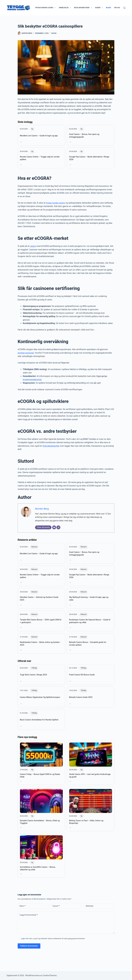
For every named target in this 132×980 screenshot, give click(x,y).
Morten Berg (42, 509)
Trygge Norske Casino (46, 8)
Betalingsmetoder (83, 8)
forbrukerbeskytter (51, 446)
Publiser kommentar (29, 946)
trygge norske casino (55, 203)
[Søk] (124, 8)
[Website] (58, 527)
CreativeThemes (50, 975)
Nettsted (89, 906)
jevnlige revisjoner (26, 353)
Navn (22, 906)
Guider (99, 8)
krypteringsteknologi (32, 380)
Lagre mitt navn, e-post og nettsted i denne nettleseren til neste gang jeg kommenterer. (53, 939)
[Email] (54, 527)
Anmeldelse (65, 8)
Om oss (119, 8)
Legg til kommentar (29, 915)
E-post (56, 906)
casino (33, 246)
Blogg (108, 8)
